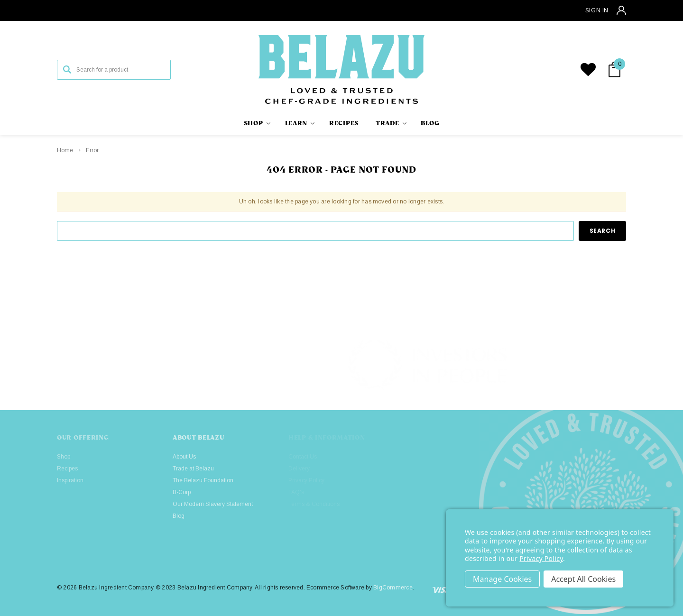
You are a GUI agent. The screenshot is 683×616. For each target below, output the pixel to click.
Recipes (67, 469)
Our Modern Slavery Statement (213, 504)
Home (65, 150)
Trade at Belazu (193, 469)
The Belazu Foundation (203, 480)
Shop (64, 457)
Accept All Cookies (583, 579)
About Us (184, 457)
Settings (502, 579)
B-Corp (182, 492)
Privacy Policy (541, 558)
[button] (598, 365)
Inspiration (70, 480)
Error (92, 150)
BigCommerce (393, 588)
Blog (179, 516)
